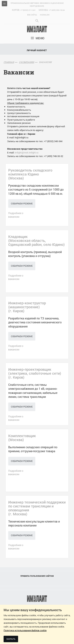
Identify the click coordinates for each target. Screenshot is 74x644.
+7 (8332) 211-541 (28, 10)
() (30, 174)
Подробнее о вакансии (16, 215)
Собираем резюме (22, 203)
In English (45, 15)
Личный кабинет (37, 50)
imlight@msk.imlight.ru (27, 153)
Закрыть (11, 639)
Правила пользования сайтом (37, 576)
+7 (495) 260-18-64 (57, 10)
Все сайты (32, 15)
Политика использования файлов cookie (25, 630)
